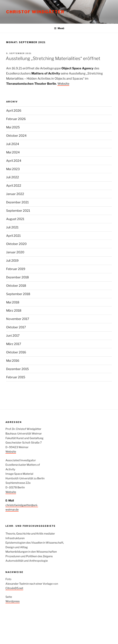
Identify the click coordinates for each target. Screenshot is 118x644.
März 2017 (14, 344)
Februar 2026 (16, 119)
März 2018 (14, 310)
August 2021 (15, 219)
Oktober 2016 (16, 352)
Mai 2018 (13, 302)
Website (63, 84)
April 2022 (14, 186)
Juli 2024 (13, 144)
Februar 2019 (16, 269)
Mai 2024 (13, 152)
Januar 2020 (15, 252)
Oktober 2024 (16, 136)
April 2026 (14, 111)
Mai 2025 (13, 127)
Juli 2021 (12, 227)
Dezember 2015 (17, 369)
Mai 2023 (13, 169)
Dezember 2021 (17, 202)
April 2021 (13, 236)
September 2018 (18, 294)
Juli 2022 (13, 177)
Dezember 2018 (17, 277)
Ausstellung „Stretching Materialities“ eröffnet (53, 58)
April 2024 (14, 161)
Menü (59, 28)
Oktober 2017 (16, 327)
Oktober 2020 (16, 244)
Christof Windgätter (35, 12)
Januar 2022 (15, 194)
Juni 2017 (13, 336)
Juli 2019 (12, 261)
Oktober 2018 (16, 286)
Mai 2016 (13, 361)
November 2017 (18, 319)
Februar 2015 (16, 377)
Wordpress (13, 601)
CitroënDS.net (14, 588)
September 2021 (18, 211)
